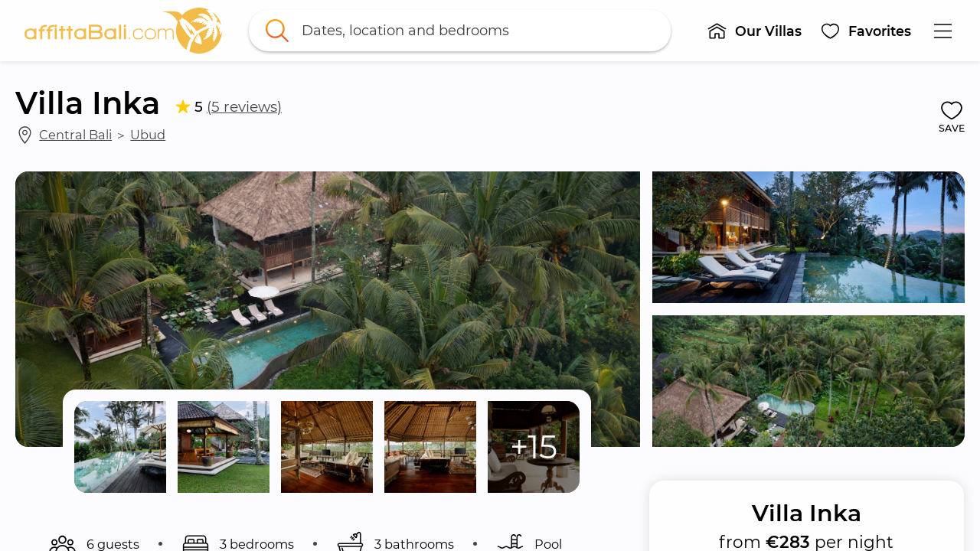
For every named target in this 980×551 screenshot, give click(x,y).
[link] (123, 31)
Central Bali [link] (75, 135)
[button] (754, 31)
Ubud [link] (148, 135)
